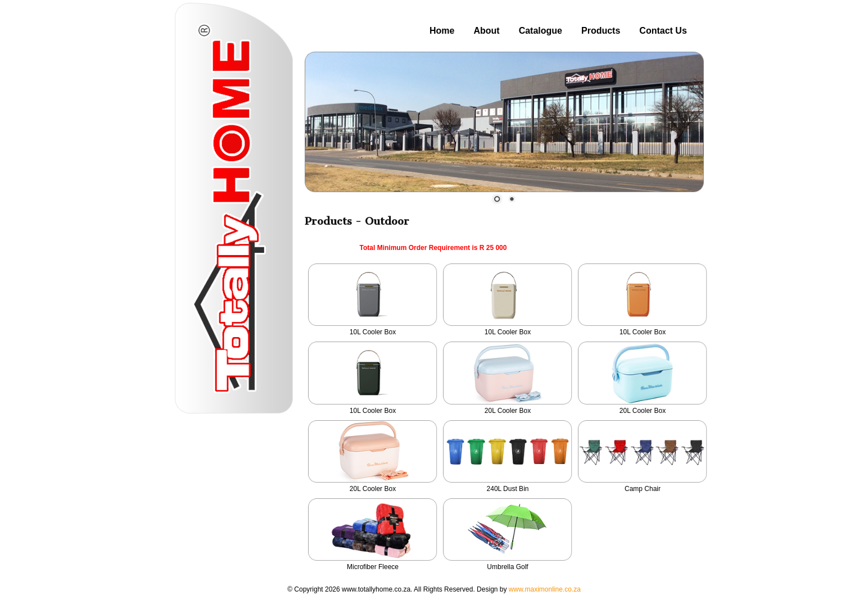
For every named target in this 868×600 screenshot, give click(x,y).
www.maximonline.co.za (545, 589)
